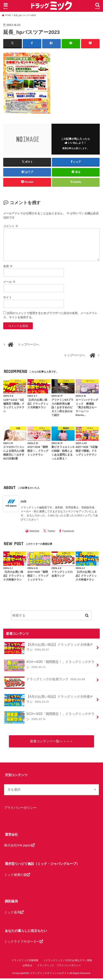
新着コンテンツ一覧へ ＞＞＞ (51, 742)
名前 (8, 266)
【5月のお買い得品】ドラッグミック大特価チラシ (49, 648)
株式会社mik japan (19, 847)
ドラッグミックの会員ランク (45, 681)
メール (9, 282)
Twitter (51, 531)
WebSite (34, 531)
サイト (8, 297)
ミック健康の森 (17, 876)
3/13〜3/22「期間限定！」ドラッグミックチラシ (49, 717)
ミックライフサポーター (24, 943)
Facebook (68, 531)
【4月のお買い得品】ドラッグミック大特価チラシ (49, 700)
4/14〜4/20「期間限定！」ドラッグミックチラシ (49, 665)
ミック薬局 (14, 914)
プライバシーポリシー (20, 809)
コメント (11, 226)
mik (24, 501)
